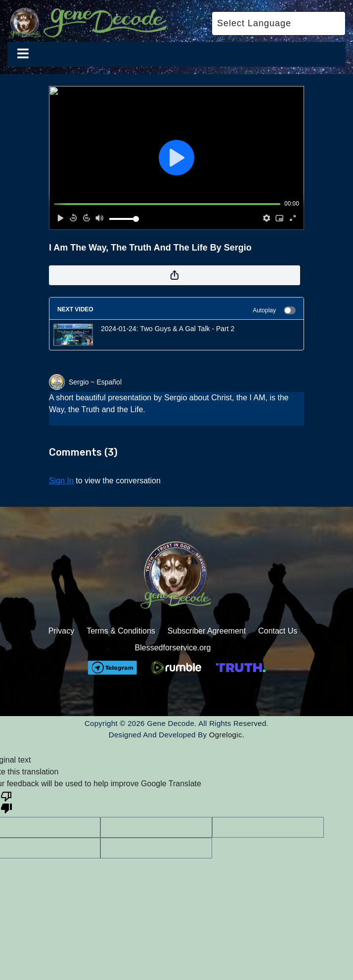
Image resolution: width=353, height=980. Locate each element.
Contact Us (278, 631)
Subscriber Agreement (207, 631)
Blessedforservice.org (173, 648)
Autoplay (274, 310)
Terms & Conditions (121, 631)
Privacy (61, 631)
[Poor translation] (6, 802)
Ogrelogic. (227, 735)
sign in (61, 481)
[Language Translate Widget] (279, 23)
